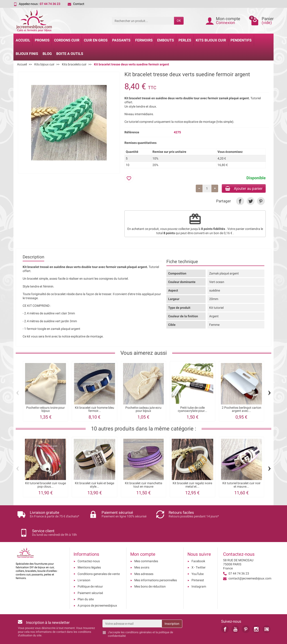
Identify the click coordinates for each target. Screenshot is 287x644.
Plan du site (86, 584)
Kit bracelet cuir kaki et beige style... (95, 485)
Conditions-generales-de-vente (99, 559)
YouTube (198, 559)
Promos (42, 40)
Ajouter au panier (242, 189)
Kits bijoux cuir (211, 40)
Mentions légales (89, 553)
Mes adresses (144, 559)
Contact (76, 4)
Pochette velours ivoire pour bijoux (46, 410)
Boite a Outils (70, 54)
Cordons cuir (67, 40)
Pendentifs (241, 40)
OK (179, 21)
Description (33, 257)
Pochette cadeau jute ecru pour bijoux (143, 410)
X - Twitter (199, 553)
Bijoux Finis (27, 54)
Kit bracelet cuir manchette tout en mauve (143, 485)
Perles (185, 40)
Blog (47, 54)
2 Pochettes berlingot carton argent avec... (241, 410)
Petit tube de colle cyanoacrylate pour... (192, 410)
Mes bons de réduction (150, 572)
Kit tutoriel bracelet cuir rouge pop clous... (46, 485)
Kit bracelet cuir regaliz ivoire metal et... (192, 485)
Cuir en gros (96, 40)
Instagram (199, 572)
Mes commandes (146, 546)
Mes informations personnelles (156, 565)
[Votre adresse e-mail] (132, 609)
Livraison (84, 565)
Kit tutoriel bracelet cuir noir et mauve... (241, 485)
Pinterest (198, 565)
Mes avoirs (142, 553)
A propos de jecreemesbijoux (97, 591)
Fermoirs (144, 40)
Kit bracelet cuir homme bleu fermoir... (95, 410)
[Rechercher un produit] (143, 21)
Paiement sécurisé (90, 578)
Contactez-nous (89, 546)
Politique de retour (90, 572)
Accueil (23, 40)
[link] (240, 202)
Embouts (166, 40)
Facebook (198, 546)
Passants (121, 40)
